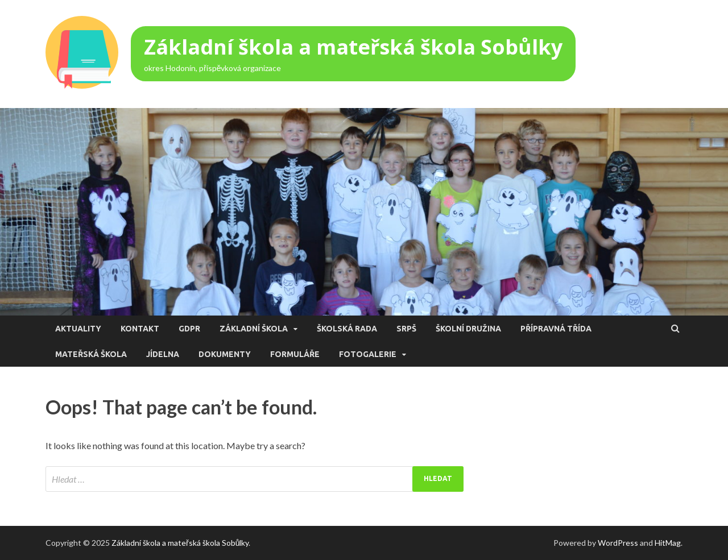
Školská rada (347, 329)
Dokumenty (225, 354)
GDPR (189, 329)
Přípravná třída (556, 329)
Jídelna (163, 354)
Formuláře (295, 354)
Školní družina (468, 329)
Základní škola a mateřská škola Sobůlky (353, 47)
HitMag (668, 543)
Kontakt (140, 329)
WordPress (618, 543)
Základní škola (254, 329)
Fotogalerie (368, 354)
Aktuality (78, 329)
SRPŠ (406, 329)
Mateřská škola (91, 354)
